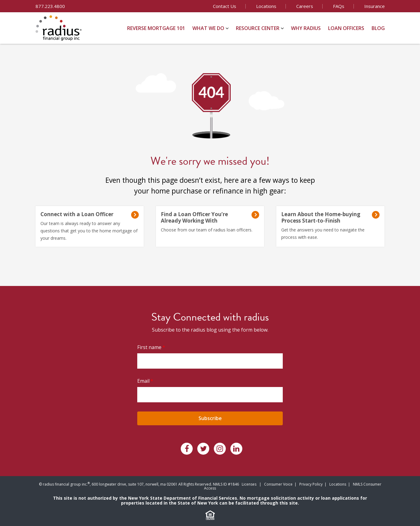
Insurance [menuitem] (375, 6)
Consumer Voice (278, 484)
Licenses (249, 484)
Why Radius (306, 28)
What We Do (208, 28)
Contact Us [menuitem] (225, 6)
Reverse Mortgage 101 (156, 28)
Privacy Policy (311, 484)
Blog (378, 28)
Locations (338, 484)
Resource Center (258, 28)
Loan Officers (346, 28)
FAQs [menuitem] (339, 6)
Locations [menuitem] (266, 6)
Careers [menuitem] (305, 6)
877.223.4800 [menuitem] (50, 6)
